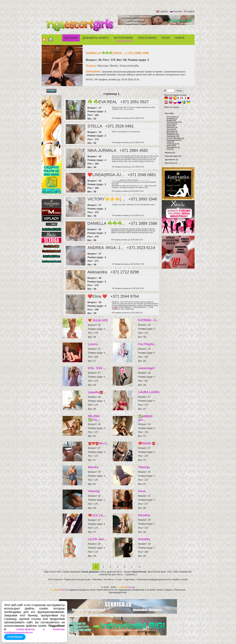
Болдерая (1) (172, 119)
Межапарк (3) (172, 131)
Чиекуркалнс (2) (173, 147)
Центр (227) (171, 146)
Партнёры (129, 579)
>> (140, 567)
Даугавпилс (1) (172, 160)
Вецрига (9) (171, 120)
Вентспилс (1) (171, 163)
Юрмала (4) (170, 153)
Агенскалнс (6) (173, 117)
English (191, 11)
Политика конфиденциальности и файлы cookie (162, 579)
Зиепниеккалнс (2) (174, 122)
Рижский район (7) (173, 156)
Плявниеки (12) (173, 135)
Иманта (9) (171, 126)
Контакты (109, 579)
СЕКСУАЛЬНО (147, 38)
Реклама (97, 579)
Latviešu (164, 11)
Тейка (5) (170, 142)
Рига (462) (169, 113)
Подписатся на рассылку (77, 579)
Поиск (180, 38)
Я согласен (15, 637)
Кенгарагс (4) (172, 128)
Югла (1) (170, 149)
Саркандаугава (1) (174, 140)
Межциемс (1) (172, 133)
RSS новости (55, 579)
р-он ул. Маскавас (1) (175, 138)
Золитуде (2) (172, 124)
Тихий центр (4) (173, 144)
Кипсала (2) (171, 129)
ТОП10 (166, 38)
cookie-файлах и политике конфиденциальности (34, 631)
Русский (177, 11)
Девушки (71, 38)
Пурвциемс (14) (173, 137)
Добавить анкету (96, 38)
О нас (119, 579)
